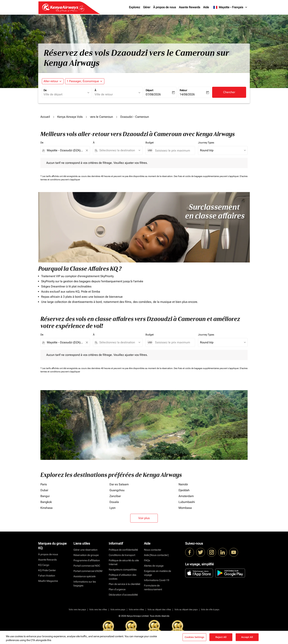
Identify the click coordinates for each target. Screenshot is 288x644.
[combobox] (65, 94)
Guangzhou (117, 490)
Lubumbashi (187, 502)
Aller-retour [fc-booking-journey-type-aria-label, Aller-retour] (51, 81)
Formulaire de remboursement (153, 587)
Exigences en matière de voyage (157, 573)
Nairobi (183, 484)
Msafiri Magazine (48, 581)
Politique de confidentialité (123, 550)
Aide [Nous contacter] (156, 555)
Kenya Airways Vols (70, 117)
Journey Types (206, 143)
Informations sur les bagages (85, 584)
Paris (44, 484)
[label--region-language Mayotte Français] (231, 7)
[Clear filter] (87, 150)
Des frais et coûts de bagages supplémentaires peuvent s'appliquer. (207, 176)
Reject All (221, 637)
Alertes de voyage (154, 566)
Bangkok (46, 502)
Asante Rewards (190, 7)
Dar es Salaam (119, 484)
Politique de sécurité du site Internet (124, 562)
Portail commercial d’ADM (88, 571)
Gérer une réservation (85, 550)
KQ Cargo (44, 565)
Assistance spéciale (84, 576)
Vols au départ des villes (159, 610)
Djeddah (184, 490)
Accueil (45, 117)
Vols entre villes (136, 610)
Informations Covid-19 (157, 580)
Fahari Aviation (47, 576)
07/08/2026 (153, 94)
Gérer (147, 7)
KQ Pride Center (47, 570)
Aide (206, 7)
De (45, 90)
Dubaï (44, 490)
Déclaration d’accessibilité (123, 595)
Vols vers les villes (98, 610)
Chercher (229, 92)
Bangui (45, 496)
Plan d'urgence (117, 589)
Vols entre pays (118, 610)
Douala (114, 502)
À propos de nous (165, 7)
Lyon (112, 508)
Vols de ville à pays (210, 610)
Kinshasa (46, 508)
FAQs (147, 560)
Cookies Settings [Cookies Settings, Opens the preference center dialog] (194, 637)
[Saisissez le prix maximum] (173, 150)
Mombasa (185, 508)
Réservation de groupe (86, 555)
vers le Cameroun (101, 117)
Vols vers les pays (77, 610)
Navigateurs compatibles (123, 570)
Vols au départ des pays (186, 610)
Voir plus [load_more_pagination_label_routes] (144, 518)
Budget (150, 143)
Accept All (247, 637)
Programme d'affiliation (87, 560)
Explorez (135, 7)
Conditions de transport (122, 555)
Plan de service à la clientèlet (124, 584)
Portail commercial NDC (87, 566)
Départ (149, 90)
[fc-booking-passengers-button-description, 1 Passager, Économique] (83, 81)
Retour (183, 90)
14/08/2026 (187, 94)
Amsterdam (186, 496)
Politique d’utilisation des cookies (123, 577)
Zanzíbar (115, 496)
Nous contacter (153, 550)
